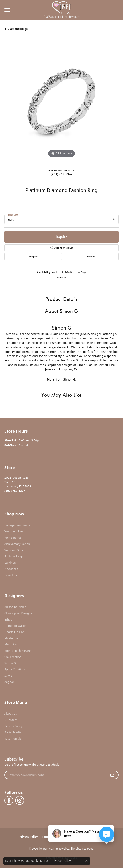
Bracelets (11, 575)
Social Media (13, 732)
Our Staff (11, 720)
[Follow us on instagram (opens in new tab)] (20, 800)
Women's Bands (15, 531)
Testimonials (13, 738)
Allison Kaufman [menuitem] (15, 607)
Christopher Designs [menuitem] (18, 613)
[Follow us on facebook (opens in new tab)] (9, 800)
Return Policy (13, 726)
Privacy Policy (29, 837)
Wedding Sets (14, 550)
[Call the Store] (15, 491)
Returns (91, 256)
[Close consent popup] (87, 861)
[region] (61, 102)
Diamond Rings (18, 29)
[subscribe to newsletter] (112, 775)
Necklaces (11, 569)
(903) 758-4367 (62, 174)
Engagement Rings (17, 525)
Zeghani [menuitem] (10, 682)
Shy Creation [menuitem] (13, 657)
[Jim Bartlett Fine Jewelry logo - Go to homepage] (61, 10)
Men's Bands (13, 538)
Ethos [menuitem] (8, 619)
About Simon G (61, 311)
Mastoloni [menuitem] (11, 638)
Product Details (61, 299)
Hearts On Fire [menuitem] (14, 632)
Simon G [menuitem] (10, 663)
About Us (11, 713)
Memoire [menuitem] (11, 644)
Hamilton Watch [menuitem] (15, 626)
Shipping (33, 256)
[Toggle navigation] (6, 10)
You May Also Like (61, 395)
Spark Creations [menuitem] (15, 669)
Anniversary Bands (17, 544)
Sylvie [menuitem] (8, 676)
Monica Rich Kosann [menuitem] (18, 651)
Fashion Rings (14, 556)
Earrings (10, 563)
